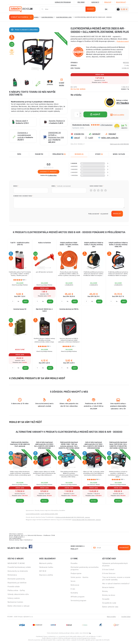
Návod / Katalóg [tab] (119, 156)
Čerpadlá (106, 601)
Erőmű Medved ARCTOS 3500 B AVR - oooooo (86, 521)
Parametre (39, 156)
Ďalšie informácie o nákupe (18, 607)
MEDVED (126, 65)
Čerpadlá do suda (109, 604)
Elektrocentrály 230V (64, 17)
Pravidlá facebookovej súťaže (19, 569)
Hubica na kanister (44, 244)
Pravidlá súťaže (14, 588)
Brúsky (105, 593)
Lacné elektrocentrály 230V (49, 515)
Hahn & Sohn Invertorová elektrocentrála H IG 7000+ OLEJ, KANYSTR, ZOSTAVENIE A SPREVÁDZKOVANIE (94, 447)
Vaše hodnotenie (97, 188)
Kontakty (95, 2)
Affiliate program (78, 598)
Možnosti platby (46, 565)
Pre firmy (81, 2)
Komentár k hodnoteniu (23, 198)
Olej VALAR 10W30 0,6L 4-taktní (44, 312)
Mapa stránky (111, 618)
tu (90, 635)
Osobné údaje (126, 618)
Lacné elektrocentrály (33, 515)
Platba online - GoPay (16, 592)
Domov (36, 17)
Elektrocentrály (47, 17)
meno (16, 188)
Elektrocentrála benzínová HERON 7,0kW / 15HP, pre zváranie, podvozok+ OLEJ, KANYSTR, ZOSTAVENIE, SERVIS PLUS (69, 447)
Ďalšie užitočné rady (110, 608)
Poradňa (74, 565)
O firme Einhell (108, 571)
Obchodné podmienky (16, 580)
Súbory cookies (14, 600)
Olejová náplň (21, 121)
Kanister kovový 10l (20, 311)
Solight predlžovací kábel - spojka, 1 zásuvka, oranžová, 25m (69, 246)
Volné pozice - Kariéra (79, 579)
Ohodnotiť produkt (49, 173)
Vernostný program (63, 2)
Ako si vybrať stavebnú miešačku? (116, 585)
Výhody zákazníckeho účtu (18, 596)
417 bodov (123, 105)
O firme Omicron (109, 575)
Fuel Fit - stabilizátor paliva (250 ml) (20, 245)
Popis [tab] (19, 156)
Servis (73, 583)
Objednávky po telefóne (17, 584)
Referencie (75, 587)
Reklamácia (12, 577)
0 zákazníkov (52, 177)
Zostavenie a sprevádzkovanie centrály (24, 135)
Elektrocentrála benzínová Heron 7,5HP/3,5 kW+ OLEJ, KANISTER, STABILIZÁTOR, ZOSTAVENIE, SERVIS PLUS (118, 447)
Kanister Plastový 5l (57, 121)
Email (61, 188)
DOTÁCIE (43, 573)
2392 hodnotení (106, 127)
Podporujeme (76, 575)
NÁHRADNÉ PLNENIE (16, 565)
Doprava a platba (46, 577)
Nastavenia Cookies (15, 604)
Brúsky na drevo (109, 597)
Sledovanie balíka (46, 569)
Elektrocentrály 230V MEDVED (118, 146)
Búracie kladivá (108, 589)
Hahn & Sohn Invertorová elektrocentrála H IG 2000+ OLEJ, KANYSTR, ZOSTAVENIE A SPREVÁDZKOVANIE (44, 447)
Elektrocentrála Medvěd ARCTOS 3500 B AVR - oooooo (73, 519)
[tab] (79, 156)
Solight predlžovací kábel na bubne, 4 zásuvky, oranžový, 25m (94, 246)
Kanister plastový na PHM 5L (69, 311)
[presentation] (30, 215)
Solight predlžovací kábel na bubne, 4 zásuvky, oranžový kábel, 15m (118, 246)
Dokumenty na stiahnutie (18, 573)
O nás (73, 590)
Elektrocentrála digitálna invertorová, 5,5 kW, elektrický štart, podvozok (20, 446)
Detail (20, 502)
